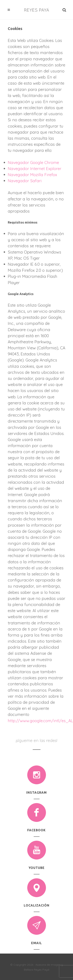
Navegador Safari (25, 181)
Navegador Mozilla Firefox (32, 175)
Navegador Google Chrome (33, 162)
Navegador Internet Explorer (35, 168)
